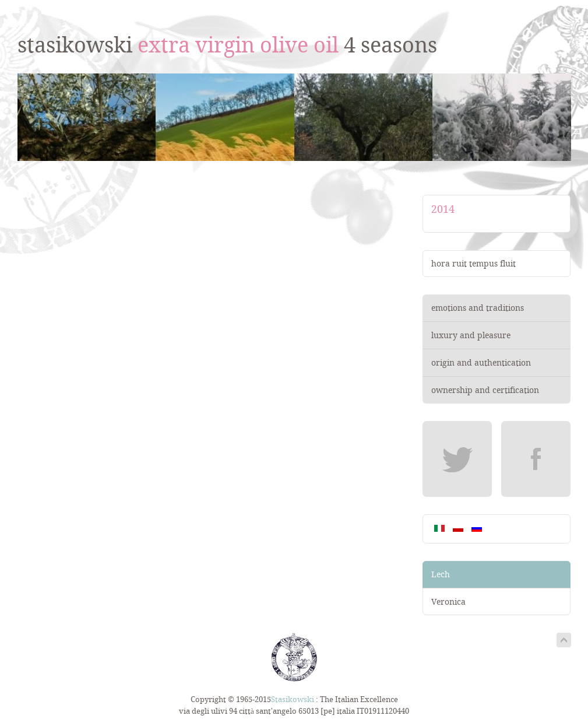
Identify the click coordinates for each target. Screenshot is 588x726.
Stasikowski (293, 699)
